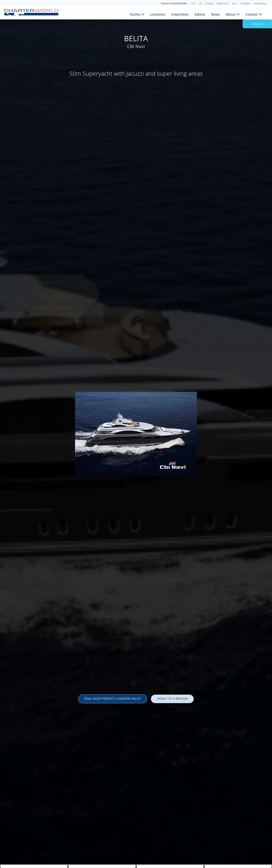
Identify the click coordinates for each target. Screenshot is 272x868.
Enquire (257, 24)
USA (193, 3)
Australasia (260, 3)
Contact (251, 14)
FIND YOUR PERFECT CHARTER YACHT (113, 699)
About (231, 14)
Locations (158, 14)
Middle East (223, 3)
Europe (209, 3)
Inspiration (180, 14)
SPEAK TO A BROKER (172, 699)
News (215, 14)
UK (200, 3)
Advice (200, 14)
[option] (136, 434)
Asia (234, 3)
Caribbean (245, 3)
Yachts (135, 14)
